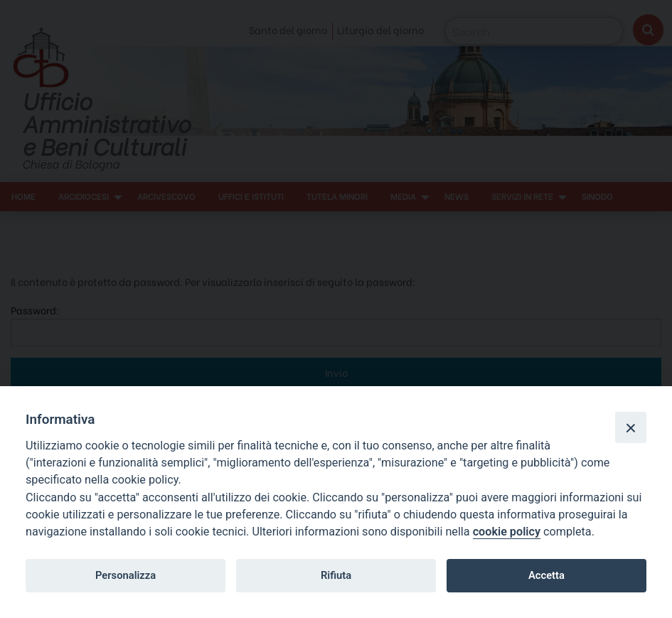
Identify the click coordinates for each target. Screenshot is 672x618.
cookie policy (507, 532)
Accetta (546, 575)
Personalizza (126, 575)
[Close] (631, 427)
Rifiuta (336, 575)
